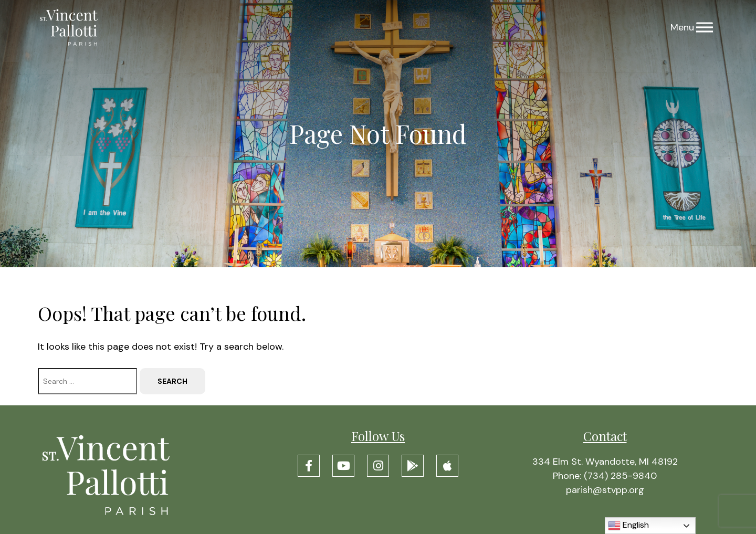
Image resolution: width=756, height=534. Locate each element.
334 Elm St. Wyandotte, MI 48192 (605, 462)
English (628, 526)
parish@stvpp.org (605, 490)
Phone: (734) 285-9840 (605, 476)
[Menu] (705, 28)
